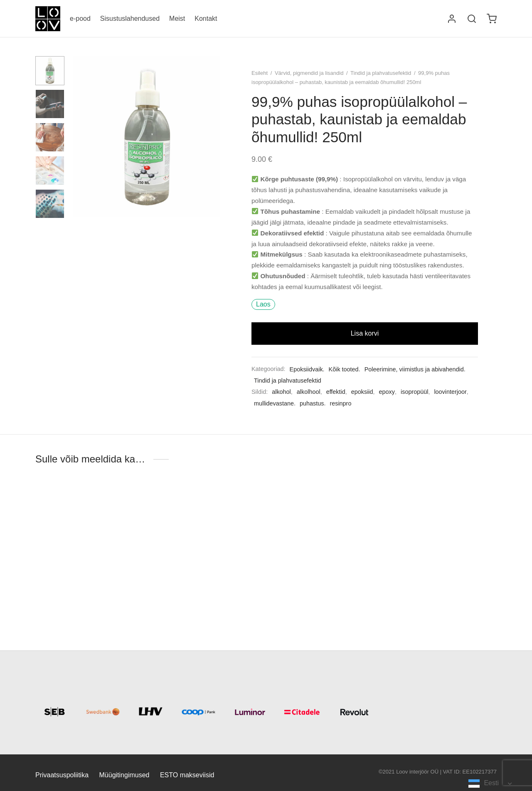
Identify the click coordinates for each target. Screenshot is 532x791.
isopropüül (414, 392)
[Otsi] (472, 19)
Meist (177, 19)
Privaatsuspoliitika (62, 775)
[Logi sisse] (452, 19)
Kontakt (206, 19)
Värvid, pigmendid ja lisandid (309, 73)
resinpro (340, 403)
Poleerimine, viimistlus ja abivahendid (414, 369)
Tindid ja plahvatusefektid (381, 73)
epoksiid (362, 392)
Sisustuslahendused (130, 19)
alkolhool (309, 392)
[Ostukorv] (492, 19)
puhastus (312, 403)
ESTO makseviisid (187, 775)
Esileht (260, 73)
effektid (336, 392)
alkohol (281, 392)
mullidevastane (274, 403)
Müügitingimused (124, 775)
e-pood (80, 19)
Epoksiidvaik (306, 369)
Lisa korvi (365, 333)
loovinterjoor (450, 392)
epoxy (387, 392)
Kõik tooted (344, 369)
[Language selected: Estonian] (490, 783)
